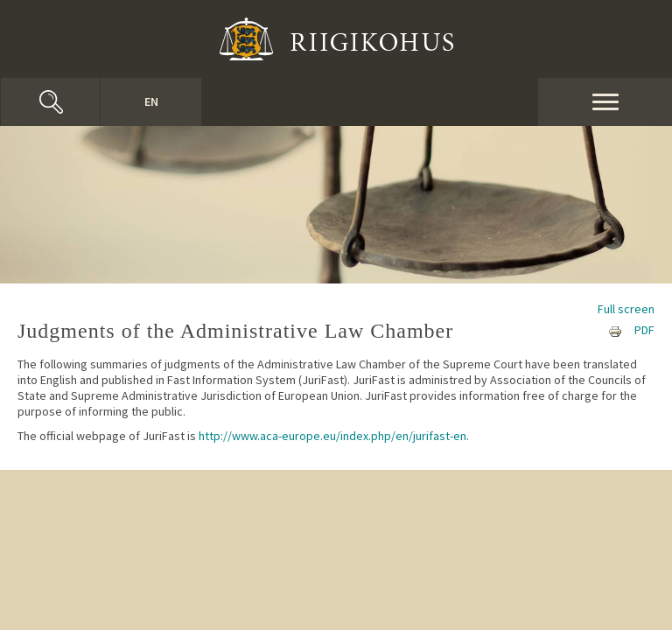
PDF (644, 330)
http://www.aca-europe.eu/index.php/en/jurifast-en (332, 436)
